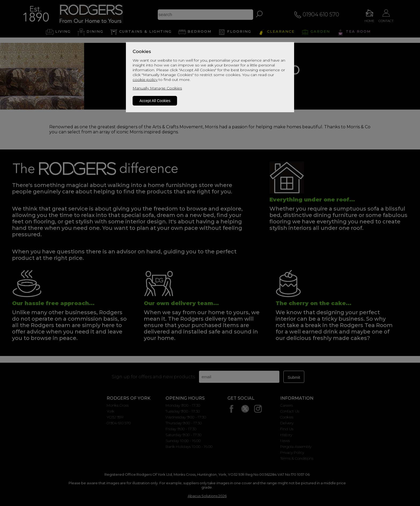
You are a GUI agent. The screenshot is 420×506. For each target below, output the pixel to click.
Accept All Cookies (155, 101)
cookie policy (145, 80)
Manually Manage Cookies (157, 88)
